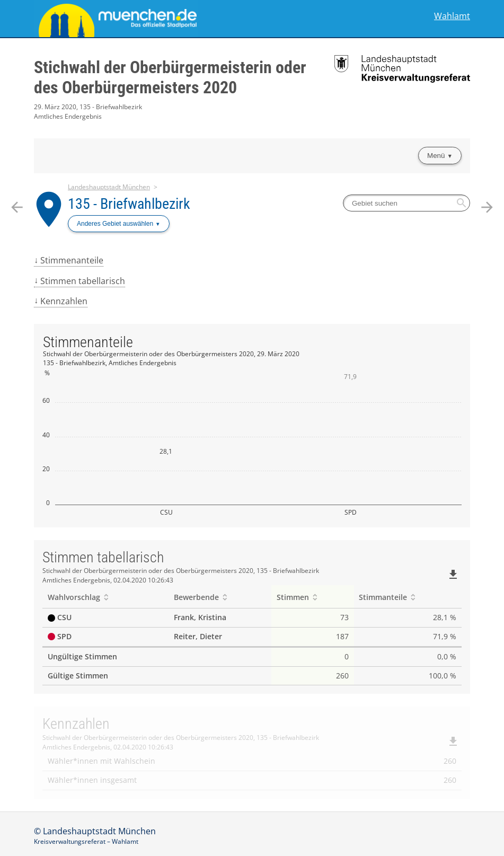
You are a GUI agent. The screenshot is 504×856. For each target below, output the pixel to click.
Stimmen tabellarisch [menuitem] (83, 281)
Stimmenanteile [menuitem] (72, 260)
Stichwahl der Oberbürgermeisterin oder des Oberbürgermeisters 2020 (170, 77)
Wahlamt (452, 16)
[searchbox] (406, 203)
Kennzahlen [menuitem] (64, 301)
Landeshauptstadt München (109, 187)
